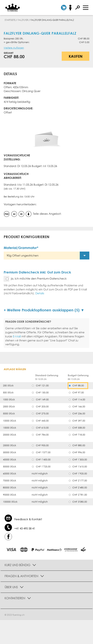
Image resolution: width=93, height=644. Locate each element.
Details (40, 293)
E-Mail (17, 336)
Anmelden (72, 8)
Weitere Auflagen (14, 48)
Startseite (10, 20)
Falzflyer (23, 20)
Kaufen (76, 56)
